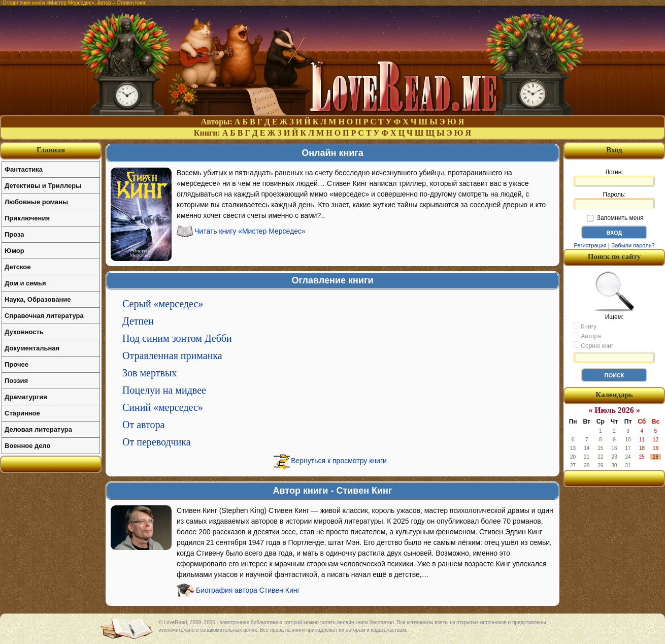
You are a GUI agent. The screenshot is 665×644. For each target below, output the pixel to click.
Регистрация (590, 245)
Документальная (32, 348)
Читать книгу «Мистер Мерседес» (250, 231)
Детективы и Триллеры (43, 186)
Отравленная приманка (172, 356)
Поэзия (16, 381)
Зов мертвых (149, 373)
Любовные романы (36, 202)
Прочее (16, 364)
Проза (14, 234)
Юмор (14, 251)
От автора (143, 425)
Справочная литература (44, 316)
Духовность (24, 332)
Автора (587, 336)
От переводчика (157, 442)
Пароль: (614, 200)
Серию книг (593, 345)
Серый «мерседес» (163, 304)
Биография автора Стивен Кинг (248, 590)
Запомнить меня (615, 218)
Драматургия (26, 397)
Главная (51, 150)
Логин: (614, 178)
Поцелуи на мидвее (164, 390)
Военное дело (28, 446)
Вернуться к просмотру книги (339, 461)
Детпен (138, 321)
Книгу (585, 326)
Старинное (22, 413)
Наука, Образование (38, 299)
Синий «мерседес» (163, 407)
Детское (18, 267)
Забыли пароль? (633, 245)
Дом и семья (25, 283)
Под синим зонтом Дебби (177, 338)
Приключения (27, 218)
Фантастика (24, 169)
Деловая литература (38, 429)
